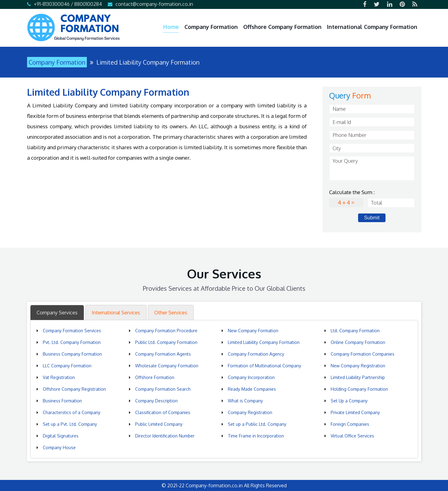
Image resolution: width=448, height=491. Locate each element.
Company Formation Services (72, 331)
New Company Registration (358, 366)
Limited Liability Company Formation (264, 342)
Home (171, 27)
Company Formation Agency (256, 354)
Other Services (171, 313)
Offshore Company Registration (74, 389)
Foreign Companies (350, 424)
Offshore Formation (155, 377)
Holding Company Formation (359, 389)
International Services (116, 313)
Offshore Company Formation (282, 27)
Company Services (57, 313)
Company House (59, 447)
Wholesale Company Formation (167, 366)
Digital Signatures (61, 436)
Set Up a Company (349, 401)
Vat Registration (59, 377)
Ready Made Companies (252, 389)
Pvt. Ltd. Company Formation (72, 342)
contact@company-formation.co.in (154, 4)
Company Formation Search (163, 389)
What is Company (245, 401)
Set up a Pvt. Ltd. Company (70, 424)
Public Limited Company (159, 424)
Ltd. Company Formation (355, 331)
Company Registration (250, 412)
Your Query (372, 168)
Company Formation (211, 27)
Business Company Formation (72, 354)
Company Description (156, 401)
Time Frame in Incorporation (256, 436)
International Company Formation (372, 27)
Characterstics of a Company (72, 412)
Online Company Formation (358, 342)
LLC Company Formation (67, 366)
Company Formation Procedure (166, 331)
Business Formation (62, 401)
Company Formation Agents (163, 354)
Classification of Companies (163, 412)
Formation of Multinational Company (264, 366)
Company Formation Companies (363, 354)
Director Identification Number (165, 436)
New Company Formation (253, 331)
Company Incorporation (251, 377)
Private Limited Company (355, 412)
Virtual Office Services (352, 436)
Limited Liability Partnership (358, 377)
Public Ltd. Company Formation (166, 342)
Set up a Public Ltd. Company (257, 424)
